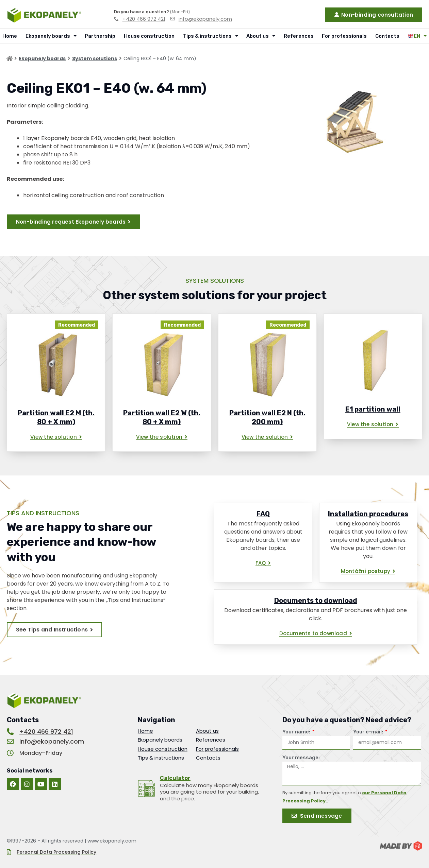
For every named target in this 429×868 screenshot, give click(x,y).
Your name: (297, 732)
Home (10, 36)
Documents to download (316, 601)
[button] (56, 437)
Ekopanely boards (51, 36)
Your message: (301, 758)
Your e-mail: (369, 732)
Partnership (100, 36)
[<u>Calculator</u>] (146, 788)
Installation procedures (368, 514)
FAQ (263, 514)
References (299, 36)
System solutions (95, 58)
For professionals (344, 36)
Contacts (387, 36)
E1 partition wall (373, 409)
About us (261, 36)
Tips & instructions (211, 36)
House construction (149, 36)
